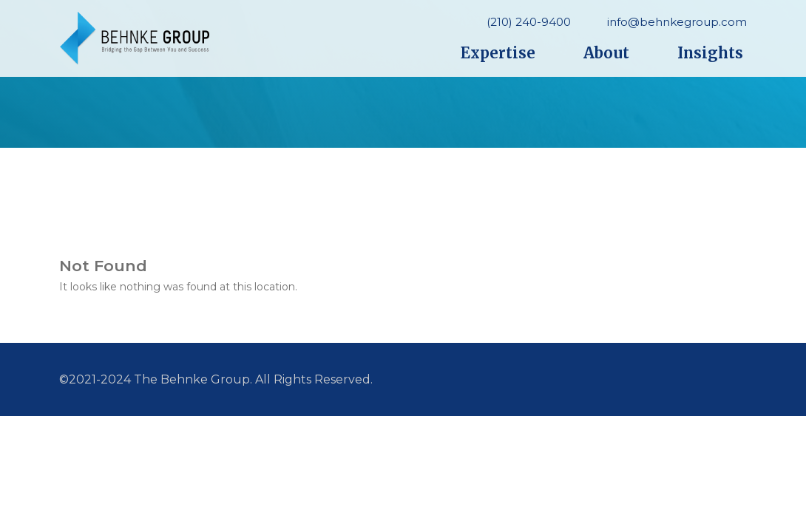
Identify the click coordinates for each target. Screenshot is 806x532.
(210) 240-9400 (529, 22)
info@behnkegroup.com (677, 22)
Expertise (498, 53)
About (606, 53)
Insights (710, 53)
